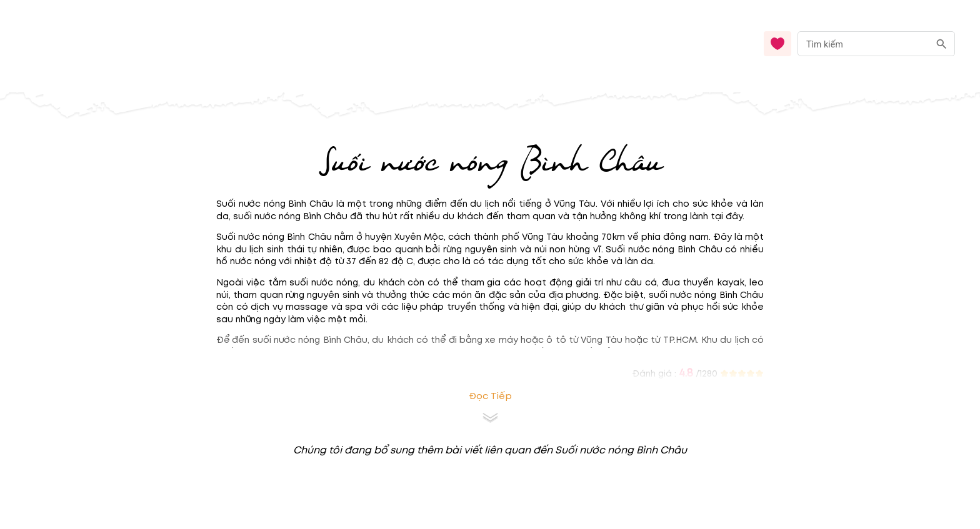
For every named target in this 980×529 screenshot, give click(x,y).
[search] (942, 44)
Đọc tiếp (490, 396)
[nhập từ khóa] (863, 43)
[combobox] (876, 44)
